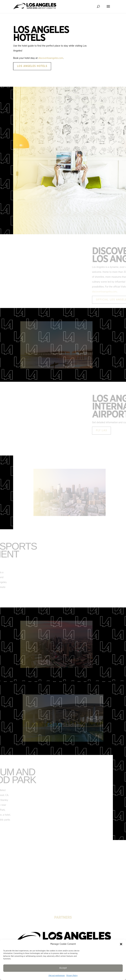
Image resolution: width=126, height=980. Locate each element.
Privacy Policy (72, 975)
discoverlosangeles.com (71, 58)
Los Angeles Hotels (53, 66)
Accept (63, 968)
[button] (121, 944)
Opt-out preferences (57, 975)
